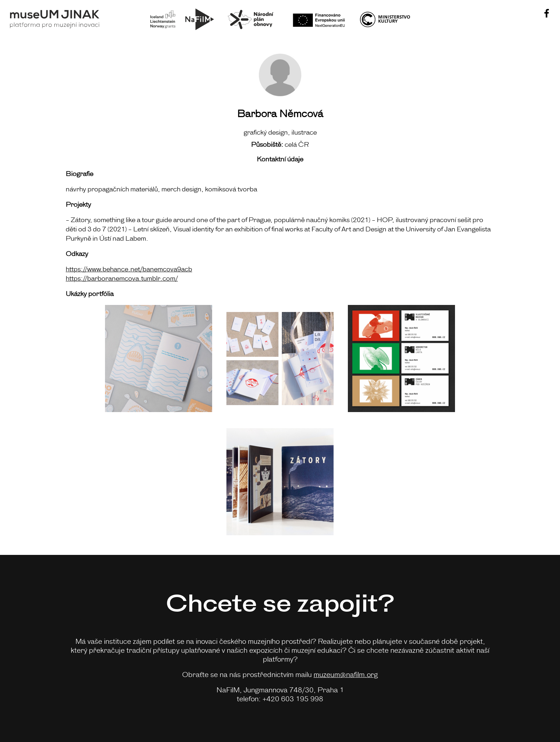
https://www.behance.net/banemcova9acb (129, 269)
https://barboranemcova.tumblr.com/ (122, 278)
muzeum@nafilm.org (346, 674)
